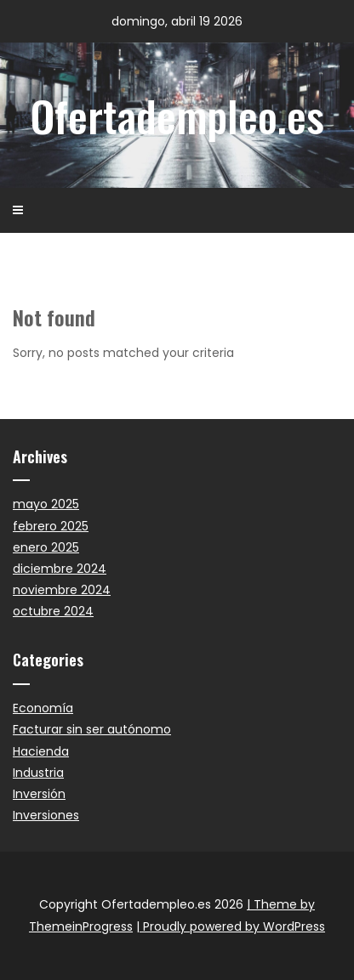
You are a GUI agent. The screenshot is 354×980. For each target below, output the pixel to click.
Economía (43, 708)
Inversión (39, 794)
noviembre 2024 (62, 590)
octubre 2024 (53, 611)
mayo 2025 (46, 504)
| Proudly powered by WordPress (231, 926)
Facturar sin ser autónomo (92, 729)
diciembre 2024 (60, 569)
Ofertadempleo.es (177, 115)
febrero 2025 (51, 526)
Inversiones (46, 815)
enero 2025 (46, 547)
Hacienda (41, 751)
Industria (38, 773)
